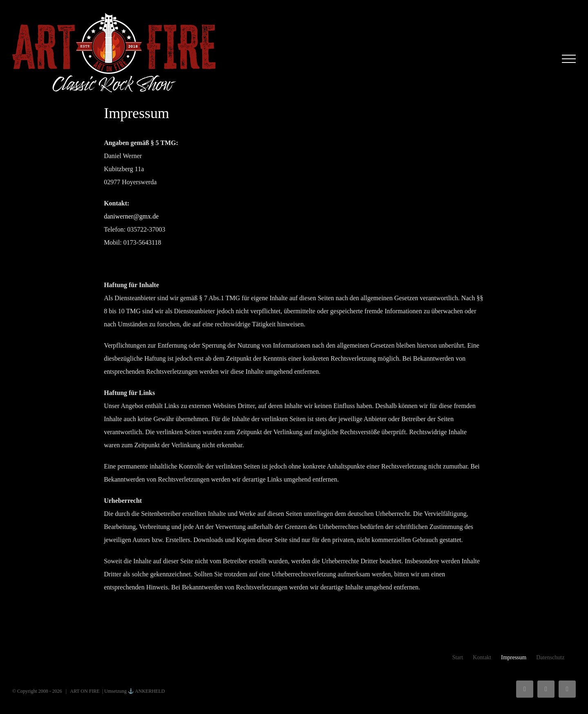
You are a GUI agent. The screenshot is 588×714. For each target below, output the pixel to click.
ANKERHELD (150, 691)
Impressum (514, 657)
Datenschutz (550, 657)
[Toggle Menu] (569, 59)
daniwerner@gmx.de (131, 216)
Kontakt (482, 657)
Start (457, 657)
